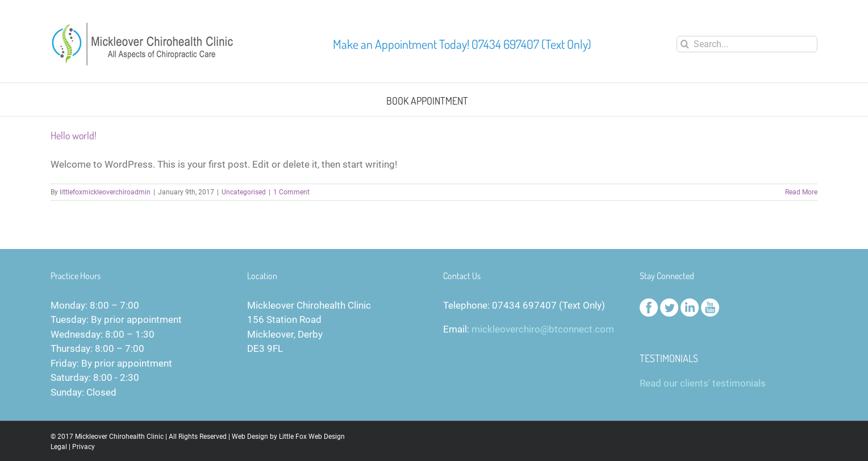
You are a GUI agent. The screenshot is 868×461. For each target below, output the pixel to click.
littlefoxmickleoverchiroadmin (105, 192)
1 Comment (291, 192)
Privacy (84, 447)
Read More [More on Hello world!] (801, 192)
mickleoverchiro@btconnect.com (543, 329)
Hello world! (74, 135)
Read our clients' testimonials (703, 383)
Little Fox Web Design (312, 437)
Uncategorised (244, 192)
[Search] (685, 44)
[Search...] (747, 44)
